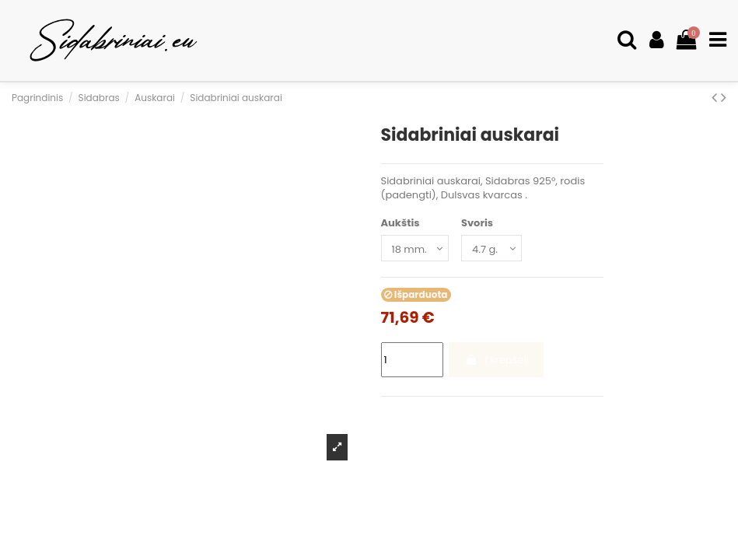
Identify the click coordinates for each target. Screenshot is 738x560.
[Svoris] (491, 248)
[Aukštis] (415, 248)
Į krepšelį (497, 360)
